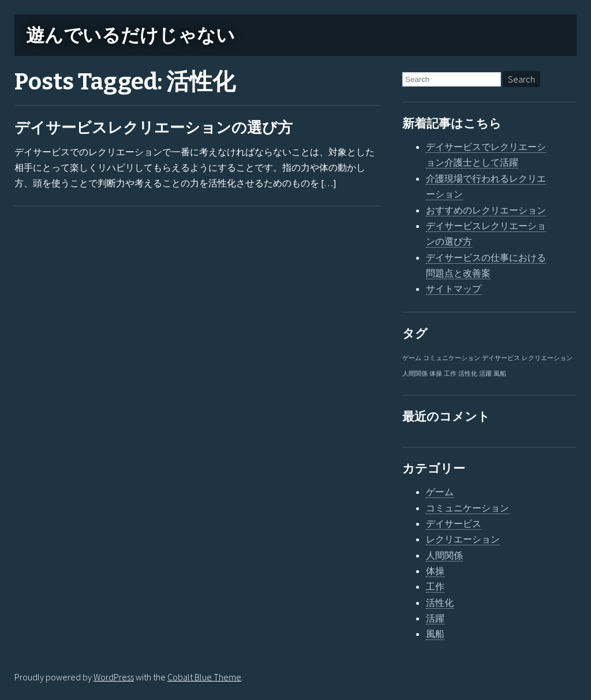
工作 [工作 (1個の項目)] (450, 374)
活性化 (440, 602)
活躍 (435, 618)
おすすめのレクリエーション (486, 210)
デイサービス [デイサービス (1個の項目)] (501, 358)
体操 (435, 571)
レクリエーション (463, 539)
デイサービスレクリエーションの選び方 (154, 128)
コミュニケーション (467, 508)
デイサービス (454, 523)
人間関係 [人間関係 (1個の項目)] (415, 374)
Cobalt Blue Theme (204, 677)
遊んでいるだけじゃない (130, 35)
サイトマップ (454, 289)
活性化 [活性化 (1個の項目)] (468, 374)
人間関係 (444, 555)
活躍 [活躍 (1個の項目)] (485, 374)
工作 (435, 586)
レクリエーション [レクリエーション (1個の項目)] (547, 358)
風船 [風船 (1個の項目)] (500, 374)
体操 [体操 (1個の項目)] (436, 374)
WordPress (114, 677)
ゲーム (440, 492)
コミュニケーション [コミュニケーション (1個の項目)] (452, 358)
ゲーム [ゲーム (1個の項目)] (412, 358)
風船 (435, 634)
